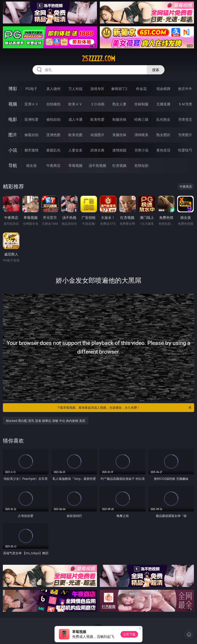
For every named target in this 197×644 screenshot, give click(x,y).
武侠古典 (97, 150)
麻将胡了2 (119, 89)
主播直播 (163, 104)
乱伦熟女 (163, 119)
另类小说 (141, 150)
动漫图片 (97, 135)
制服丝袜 (119, 119)
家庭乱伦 (53, 150)
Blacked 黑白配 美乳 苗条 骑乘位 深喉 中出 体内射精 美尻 (46, 421)
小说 (13, 150)
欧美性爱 (97, 119)
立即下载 (129, 634)
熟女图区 (163, 135)
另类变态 (185, 119)
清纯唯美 (141, 135)
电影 (13, 119)
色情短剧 (141, 165)
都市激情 (31, 150)
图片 (13, 135)
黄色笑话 (163, 150)
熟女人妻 (119, 104)
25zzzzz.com (98, 59)
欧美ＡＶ (75, 104)
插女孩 (31, 165)
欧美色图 (75, 135)
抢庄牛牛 (185, 89)
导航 (13, 165)
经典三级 (141, 119)
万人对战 (75, 89)
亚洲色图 (53, 135)
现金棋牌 (163, 89)
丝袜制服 (141, 104)
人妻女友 (75, 150)
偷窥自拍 (31, 135)
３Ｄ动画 (97, 104)
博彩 (13, 89)
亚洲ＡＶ (31, 104)
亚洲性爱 (31, 119)
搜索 (156, 70)
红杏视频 (119, 165)
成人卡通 (75, 119)
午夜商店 (53, 165)
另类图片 (185, 135)
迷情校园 (119, 150)
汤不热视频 (97, 165)
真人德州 (53, 89)
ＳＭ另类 (185, 104)
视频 (13, 104)
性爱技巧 (185, 150)
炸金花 (141, 89)
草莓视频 (75, 165)
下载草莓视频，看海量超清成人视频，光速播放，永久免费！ (124, 408)
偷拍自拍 (53, 119)
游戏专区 (97, 89)
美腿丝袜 (119, 135)
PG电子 (31, 89)
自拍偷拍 (53, 104)
